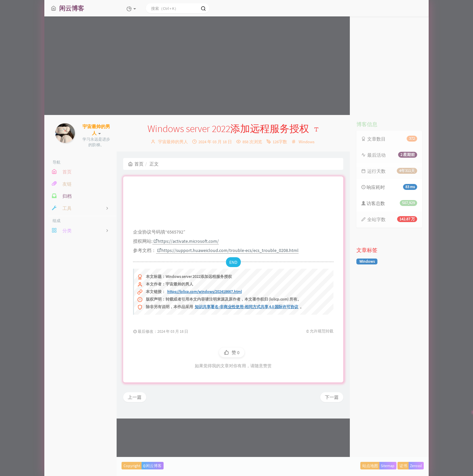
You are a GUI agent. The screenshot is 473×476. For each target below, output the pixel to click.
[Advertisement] (236, 66)
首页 (136, 164)
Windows (306, 142)
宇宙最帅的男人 (173, 142)
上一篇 (135, 438)
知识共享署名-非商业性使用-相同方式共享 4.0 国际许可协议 (247, 348)
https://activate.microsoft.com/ (186, 282)
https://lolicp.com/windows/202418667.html (204, 333)
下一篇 (332, 438)
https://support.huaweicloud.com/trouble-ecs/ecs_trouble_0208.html (228, 291)
